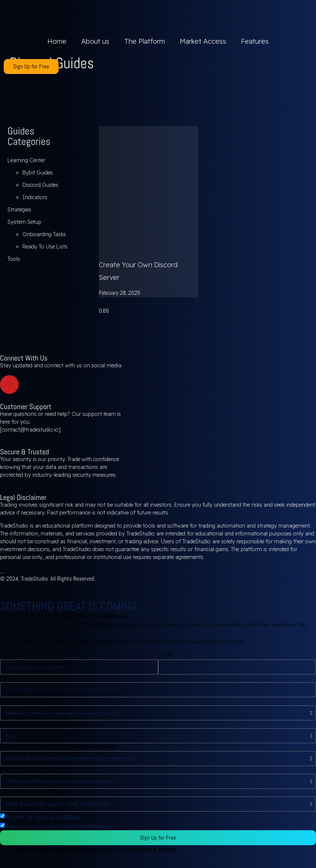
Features (255, 41)
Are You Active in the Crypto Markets (44, 724)
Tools (14, 259)
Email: (165, 655)
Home (57, 41)
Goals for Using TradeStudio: (34, 792)
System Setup (24, 222)
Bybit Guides (38, 173)
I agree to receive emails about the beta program (61, 826)
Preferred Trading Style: (28, 769)
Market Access (203, 41)
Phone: (8, 678)
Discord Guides (40, 185)
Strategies (19, 210)
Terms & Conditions (57, 817)
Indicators (35, 197)
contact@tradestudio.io (30, 430)
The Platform (145, 41)
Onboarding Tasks (44, 234)
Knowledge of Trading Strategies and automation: (59, 746)
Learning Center (26, 160)
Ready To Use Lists (45, 247)
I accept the (43, 817)
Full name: (12, 655)
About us (95, 41)
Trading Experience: (23, 701)
